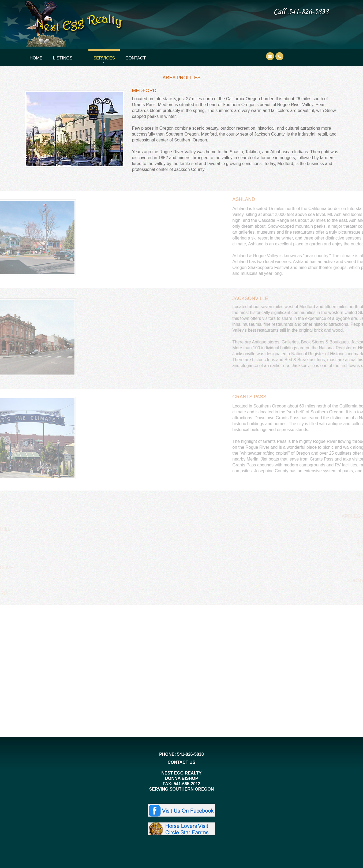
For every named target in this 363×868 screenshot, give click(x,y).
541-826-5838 (190, 754)
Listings (63, 58)
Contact (136, 58)
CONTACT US (182, 762)
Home (36, 58)
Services (104, 58)
